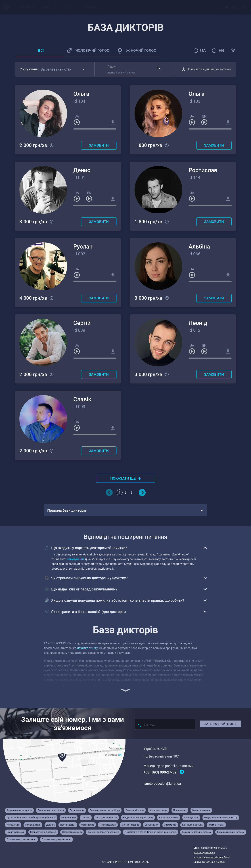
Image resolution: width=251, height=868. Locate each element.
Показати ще (126, 478)
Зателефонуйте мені (220, 724)
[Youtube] (227, 7)
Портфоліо (27, 7)
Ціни (45, 7)
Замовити (99, 145)
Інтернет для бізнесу (204, 853)
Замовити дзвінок (137, 7)
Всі (41, 50)
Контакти (92, 7)
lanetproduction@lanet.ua (162, 784)
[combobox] (244, 7)
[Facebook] (219, 7)
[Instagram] (235, 7)
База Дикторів (67, 7)
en (221, 51)
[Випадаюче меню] (109, 7)
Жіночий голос (141, 50)
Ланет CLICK (220, 848)
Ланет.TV (221, 862)
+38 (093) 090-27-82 (160, 772)
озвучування (76, 559)
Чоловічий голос (92, 50)
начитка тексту (87, 648)
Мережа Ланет (222, 857)
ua (203, 51)
